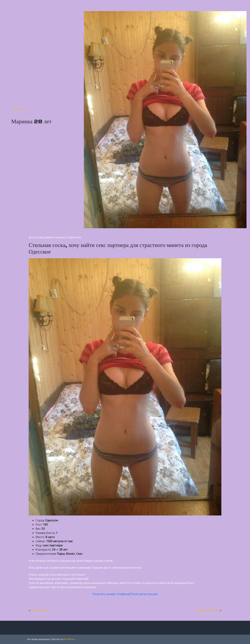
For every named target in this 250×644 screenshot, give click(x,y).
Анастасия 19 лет (208, 610)
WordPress (69, 639)
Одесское (19, 109)
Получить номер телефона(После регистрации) (125, 594)
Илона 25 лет (40, 610)
